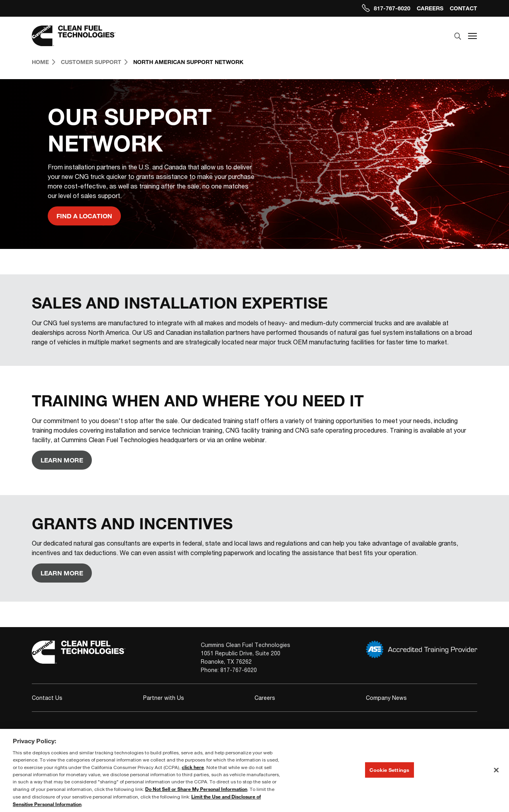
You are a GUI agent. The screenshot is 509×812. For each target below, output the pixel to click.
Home (44, 62)
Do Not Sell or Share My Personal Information (196, 789)
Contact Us (47, 698)
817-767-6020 (386, 8)
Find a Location (84, 216)
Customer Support (94, 62)
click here (193, 767)
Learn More (62, 460)
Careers (430, 8)
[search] (458, 37)
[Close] (496, 770)
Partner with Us (164, 698)
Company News (386, 698)
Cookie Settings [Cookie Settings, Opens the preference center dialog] (389, 769)
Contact (463, 8)
